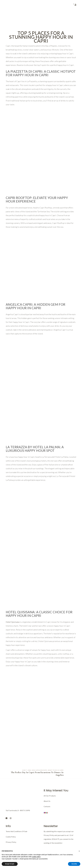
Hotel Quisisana (13, 622)
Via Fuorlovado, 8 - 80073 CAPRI (18, 810)
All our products (50, 796)
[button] (79, 851)
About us (47, 801)
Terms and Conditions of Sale (16, 831)
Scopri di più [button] (10, 864)
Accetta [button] (74, 864)
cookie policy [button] (36, 857)
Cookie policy (11, 837)
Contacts (47, 806)
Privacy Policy (11, 842)
